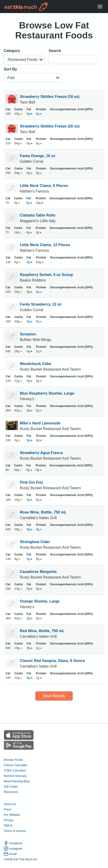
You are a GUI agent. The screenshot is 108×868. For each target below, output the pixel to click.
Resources (11, 792)
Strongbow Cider (35, 542)
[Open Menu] (100, 7)
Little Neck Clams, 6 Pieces (44, 186)
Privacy (9, 820)
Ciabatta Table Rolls (38, 215)
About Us (10, 804)
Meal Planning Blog (17, 781)
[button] (24, 60)
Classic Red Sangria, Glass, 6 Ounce (52, 661)
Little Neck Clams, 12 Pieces (45, 245)
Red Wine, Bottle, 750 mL (42, 631)
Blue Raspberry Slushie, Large (47, 393)
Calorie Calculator (16, 765)
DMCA (8, 825)
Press (8, 809)
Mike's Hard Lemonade (40, 423)
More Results (54, 696)
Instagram (13, 849)
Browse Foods (13, 760)
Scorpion (28, 334)
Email (10, 854)
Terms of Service (15, 831)
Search (55, 51)
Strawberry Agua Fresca (41, 453)
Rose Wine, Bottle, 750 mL (43, 512)
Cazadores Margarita (38, 572)
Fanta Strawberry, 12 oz (41, 304)
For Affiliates (12, 815)
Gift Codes (11, 787)
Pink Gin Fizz (32, 482)
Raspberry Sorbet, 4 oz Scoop (47, 275)
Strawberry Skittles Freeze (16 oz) (50, 97)
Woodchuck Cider (36, 364)
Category (12, 51)
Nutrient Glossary (15, 776)
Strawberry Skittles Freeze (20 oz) (50, 126)
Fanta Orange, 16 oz (38, 156)
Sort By (10, 69)
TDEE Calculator (15, 770)
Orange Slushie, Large (40, 601)
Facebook (13, 843)
